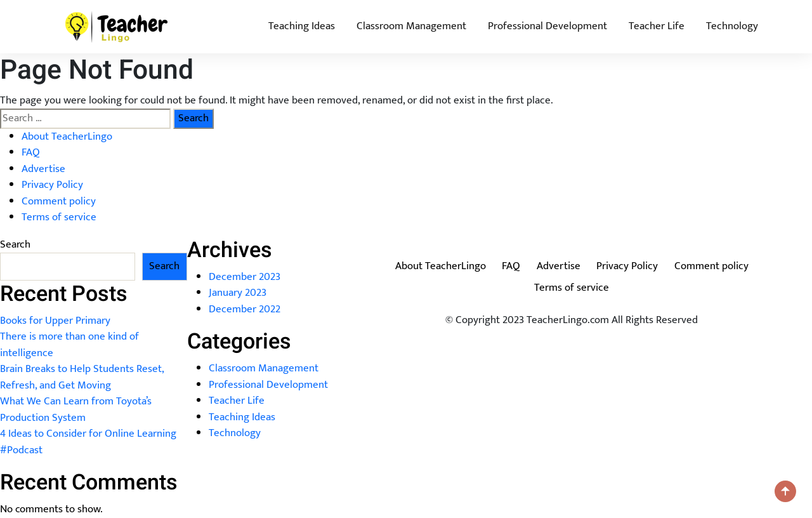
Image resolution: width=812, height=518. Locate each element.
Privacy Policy (52, 185)
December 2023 (245, 277)
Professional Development (547, 26)
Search (15, 245)
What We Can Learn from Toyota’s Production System (76, 409)
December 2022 (245, 309)
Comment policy (59, 201)
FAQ (31, 152)
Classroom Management (411, 26)
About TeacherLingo (67, 136)
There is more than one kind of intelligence (69, 345)
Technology (732, 26)
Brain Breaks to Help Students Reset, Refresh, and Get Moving (82, 377)
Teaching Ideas (302, 26)
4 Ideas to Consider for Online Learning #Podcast (88, 442)
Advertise (43, 169)
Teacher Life (657, 26)
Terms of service (59, 217)
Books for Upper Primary (55, 321)
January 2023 (238, 293)
